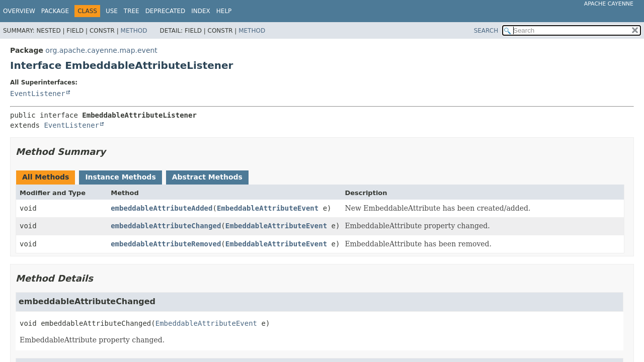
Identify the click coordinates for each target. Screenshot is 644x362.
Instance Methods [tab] (120, 177)
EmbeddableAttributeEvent (268, 208)
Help (224, 11)
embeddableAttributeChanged (166, 226)
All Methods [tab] (46, 177)
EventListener (38, 94)
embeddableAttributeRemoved (166, 244)
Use (112, 11)
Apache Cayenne (609, 4)
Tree (132, 11)
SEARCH (486, 31)
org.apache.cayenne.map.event (101, 50)
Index (201, 11)
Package (55, 11)
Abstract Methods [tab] (207, 177)
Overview (19, 11)
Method (134, 31)
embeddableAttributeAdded (162, 208)
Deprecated (166, 11)
